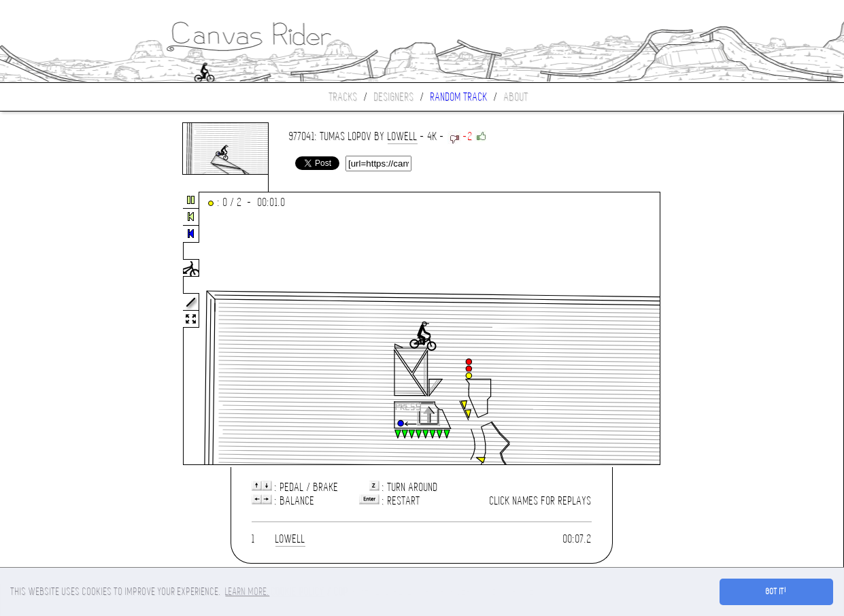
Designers (394, 97)
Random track (459, 97)
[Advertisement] (57, 329)
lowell (403, 136)
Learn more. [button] (247, 592)
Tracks (343, 97)
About (516, 97)
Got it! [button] (776, 592)
